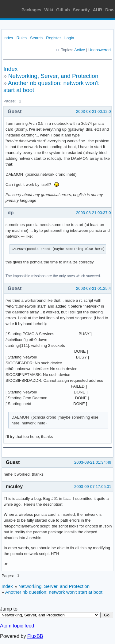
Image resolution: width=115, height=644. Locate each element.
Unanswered (100, 50)
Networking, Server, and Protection (53, 76)
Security (81, 10)
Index (8, 38)
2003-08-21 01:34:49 (93, 462)
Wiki (49, 10)
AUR (98, 10)
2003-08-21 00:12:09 (95, 111)
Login (69, 38)
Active (80, 50)
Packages (31, 10)
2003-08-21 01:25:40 (95, 288)
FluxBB (35, 636)
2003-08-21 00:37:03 (95, 213)
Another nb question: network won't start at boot (54, 592)
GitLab (63, 10)
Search (36, 38)
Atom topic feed (17, 626)
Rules (22, 38)
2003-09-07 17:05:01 (93, 487)
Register (53, 38)
